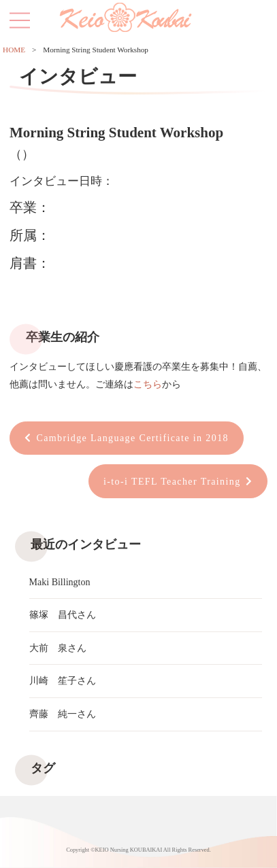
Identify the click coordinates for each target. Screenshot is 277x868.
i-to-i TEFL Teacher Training (172, 482)
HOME (14, 50)
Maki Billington (60, 582)
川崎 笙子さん (63, 681)
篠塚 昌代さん (63, 615)
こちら (148, 384)
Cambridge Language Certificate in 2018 (132, 438)
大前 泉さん (58, 648)
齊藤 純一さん (63, 714)
